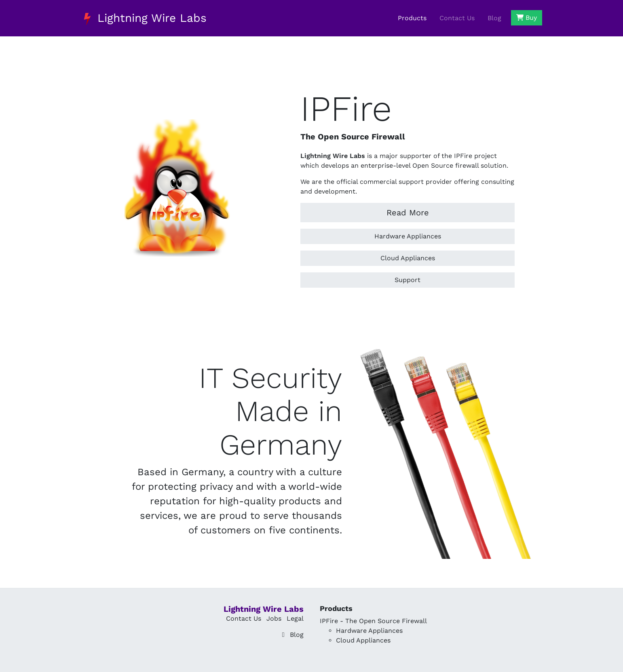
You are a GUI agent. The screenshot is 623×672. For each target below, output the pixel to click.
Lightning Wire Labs (144, 18)
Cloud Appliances (408, 258)
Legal (295, 618)
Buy (527, 18)
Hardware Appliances (408, 236)
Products (412, 18)
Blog (494, 18)
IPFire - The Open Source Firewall (373, 621)
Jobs (274, 618)
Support (408, 280)
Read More (408, 213)
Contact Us (457, 18)
